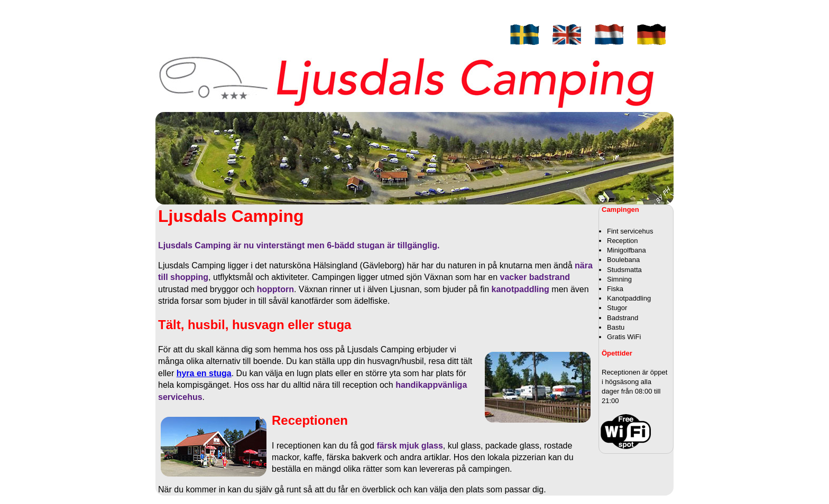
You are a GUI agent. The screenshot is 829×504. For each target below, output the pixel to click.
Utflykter (425, 45)
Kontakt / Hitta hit (425, 35)
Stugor (425, 15)
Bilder (425, 55)
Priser (425, 25)
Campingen (425, 5)
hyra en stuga (204, 373)
